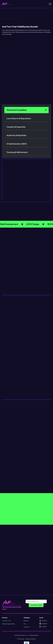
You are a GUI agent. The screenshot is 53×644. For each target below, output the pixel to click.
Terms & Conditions (31, 639)
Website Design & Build (8, 624)
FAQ (25, 624)
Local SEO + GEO (13, 12)
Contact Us (27, 627)
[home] (6, 4)
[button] (50, 4)
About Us (26, 621)
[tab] (26, 110)
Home (4, 12)
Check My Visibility (36, 605)
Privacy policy (21, 639)
